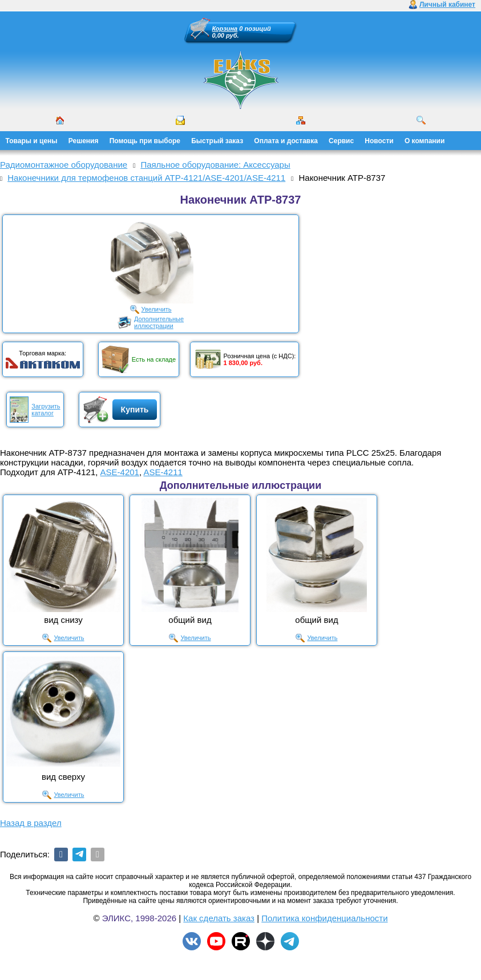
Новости (379, 141)
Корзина (225, 29)
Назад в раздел (31, 823)
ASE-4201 (120, 472)
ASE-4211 (163, 472)
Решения (84, 141)
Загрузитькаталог (46, 410)
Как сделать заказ (219, 918)
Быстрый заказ (217, 141)
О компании (425, 141)
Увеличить (157, 309)
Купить (135, 410)
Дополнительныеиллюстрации (159, 322)
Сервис (341, 141)
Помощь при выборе (145, 141)
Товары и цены (32, 141)
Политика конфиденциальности (324, 918)
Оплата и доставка (286, 141)
